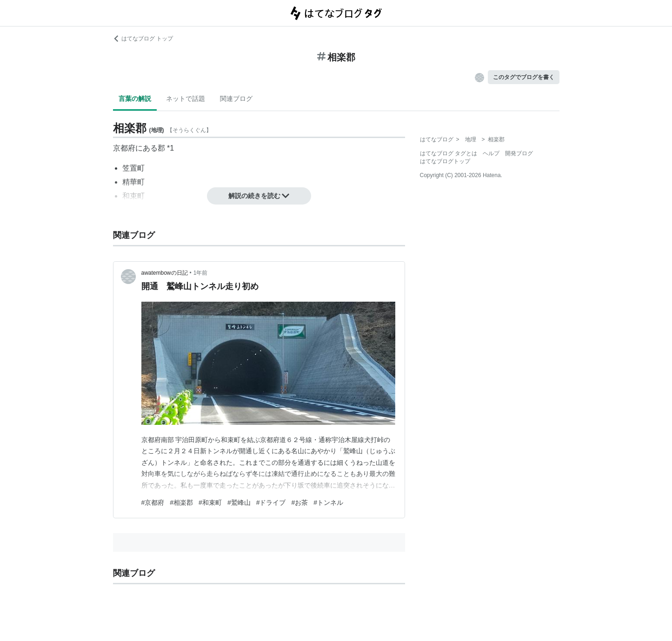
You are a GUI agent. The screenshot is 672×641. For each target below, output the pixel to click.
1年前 (201, 273)
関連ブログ (236, 99)
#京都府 (153, 502)
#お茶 (299, 502)
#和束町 (210, 502)
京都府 (124, 148)
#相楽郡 (181, 502)
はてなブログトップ (445, 161)
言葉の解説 (135, 99)
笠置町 (133, 168)
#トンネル (328, 502)
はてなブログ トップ (143, 39)
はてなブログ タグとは (449, 153)
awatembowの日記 (165, 273)
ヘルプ (491, 153)
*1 (170, 148)
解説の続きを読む (259, 196)
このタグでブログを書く (524, 77)
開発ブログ (519, 153)
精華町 (133, 182)
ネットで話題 (186, 99)
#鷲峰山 (239, 502)
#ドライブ (271, 502)
